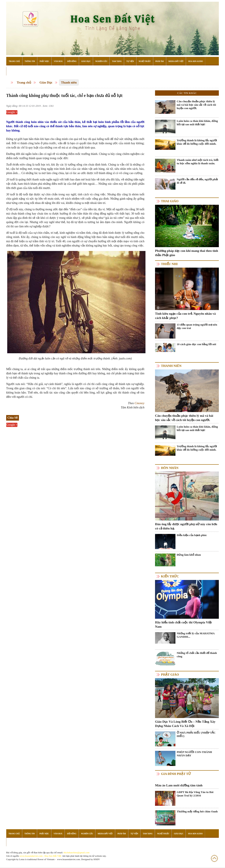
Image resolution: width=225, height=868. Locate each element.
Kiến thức (170, 576)
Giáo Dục (86, 61)
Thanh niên (69, 82)
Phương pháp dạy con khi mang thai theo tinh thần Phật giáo (187, 253)
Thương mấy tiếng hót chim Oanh (197, 811)
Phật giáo (170, 675)
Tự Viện (130, 61)
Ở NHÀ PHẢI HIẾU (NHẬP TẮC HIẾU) (196, 734)
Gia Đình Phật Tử (176, 774)
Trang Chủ (14, 61)
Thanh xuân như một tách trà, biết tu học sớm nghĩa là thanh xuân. (198, 162)
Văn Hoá (58, 61)
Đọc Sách (13, 71)
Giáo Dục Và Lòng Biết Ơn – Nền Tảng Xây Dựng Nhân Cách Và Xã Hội (185, 724)
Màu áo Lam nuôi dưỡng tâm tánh (179, 785)
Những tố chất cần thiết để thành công (197, 655)
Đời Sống (72, 61)
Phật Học (44, 61)
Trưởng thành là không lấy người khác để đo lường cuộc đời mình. (197, 142)
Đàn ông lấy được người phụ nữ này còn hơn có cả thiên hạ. (186, 526)
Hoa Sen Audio (196, 61)
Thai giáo (170, 201)
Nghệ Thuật (145, 61)
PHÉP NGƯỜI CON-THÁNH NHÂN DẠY (194, 754)
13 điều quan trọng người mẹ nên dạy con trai (197, 326)
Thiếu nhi (169, 264)
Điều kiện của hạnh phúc (192, 535)
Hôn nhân (170, 468)
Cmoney (140, 403)
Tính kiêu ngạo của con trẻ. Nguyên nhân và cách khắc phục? (185, 316)
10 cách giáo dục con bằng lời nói (196, 344)
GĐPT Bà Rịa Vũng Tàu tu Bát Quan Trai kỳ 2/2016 (195, 794)
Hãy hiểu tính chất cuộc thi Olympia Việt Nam (183, 624)
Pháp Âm (160, 61)
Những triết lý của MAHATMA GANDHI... (196, 635)
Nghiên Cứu (101, 61)
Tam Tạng (117, 61)
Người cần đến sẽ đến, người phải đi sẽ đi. (197, 181)
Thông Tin (30, 61)
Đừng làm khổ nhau (189, 555)
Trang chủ (24, 82)
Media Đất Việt (176, 61)
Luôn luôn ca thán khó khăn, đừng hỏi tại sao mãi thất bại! (197, 123)
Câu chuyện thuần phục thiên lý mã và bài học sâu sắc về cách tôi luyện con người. (196, 105)
